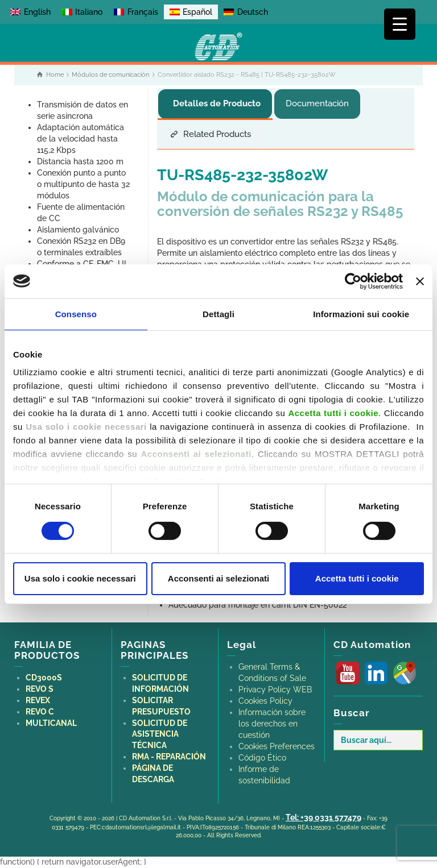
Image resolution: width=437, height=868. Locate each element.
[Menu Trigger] (400, 24)
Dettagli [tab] (218, 313)
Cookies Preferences (277, 746)
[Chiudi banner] (420, 281)
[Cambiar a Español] (191, 12)
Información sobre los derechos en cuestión (272, 724)
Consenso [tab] (76, 313)
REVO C (40, 712)
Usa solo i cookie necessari (80, 578)
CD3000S (44, 678)
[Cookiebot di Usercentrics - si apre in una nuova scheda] (353, 281)
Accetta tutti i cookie (357, 578)
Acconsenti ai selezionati (218, 578)
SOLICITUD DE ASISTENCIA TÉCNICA (160, 734)
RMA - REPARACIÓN (169, 757)
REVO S (40, 689)
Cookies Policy (265, 701)
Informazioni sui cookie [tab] (361, 313)
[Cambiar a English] (30, 12)
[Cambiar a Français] (136, 12)
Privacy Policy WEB (275, 690)
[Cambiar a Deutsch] (246, 12)
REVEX (38, 700)
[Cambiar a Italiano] (83, 12)
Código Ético (262, 758)
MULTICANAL (51, 723)
